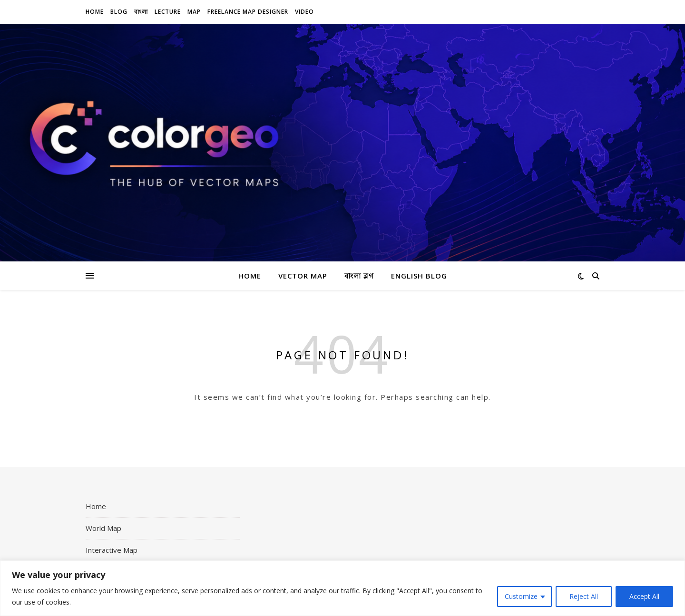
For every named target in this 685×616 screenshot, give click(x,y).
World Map (103, 528)
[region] (342, 588)
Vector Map (303, 276)
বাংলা (141, 12)
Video (304, 12)
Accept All (644, 596)
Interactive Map (112, 550)
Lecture (168, 12)
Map (194, 12)
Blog (119, 12)
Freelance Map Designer (248, 12)
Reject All (584, 596)
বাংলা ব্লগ (359, 276)
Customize (521, 596)
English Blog (419, 276)
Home (95, 12)
